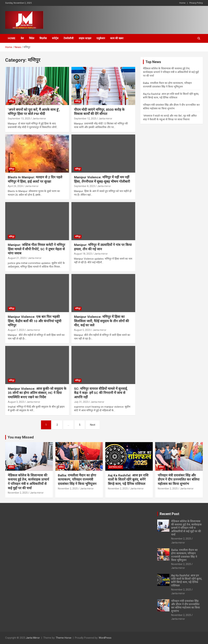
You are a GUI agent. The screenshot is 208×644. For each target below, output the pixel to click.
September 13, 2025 (19, 119)
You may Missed (21, 437)
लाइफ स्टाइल (85, 38)
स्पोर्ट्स (55, 38)
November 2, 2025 (18, 493)
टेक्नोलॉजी (69, 38)
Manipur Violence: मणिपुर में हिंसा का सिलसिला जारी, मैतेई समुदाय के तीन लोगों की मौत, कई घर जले (101, 321)
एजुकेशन (101, 38)
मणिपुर (12, 101)
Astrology (115, 467)
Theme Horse (64, 638)
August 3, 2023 (16, 402)
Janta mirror (39, 119)
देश (22, 38)
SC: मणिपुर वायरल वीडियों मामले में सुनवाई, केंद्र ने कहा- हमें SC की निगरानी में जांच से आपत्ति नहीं (101, 393)
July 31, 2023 (81, 402)
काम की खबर (117, 38)
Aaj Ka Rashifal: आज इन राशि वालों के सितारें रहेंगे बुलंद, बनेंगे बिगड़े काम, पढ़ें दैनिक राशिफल (128, 480)
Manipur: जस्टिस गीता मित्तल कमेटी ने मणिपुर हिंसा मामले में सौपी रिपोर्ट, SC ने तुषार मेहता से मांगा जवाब (36, 249)
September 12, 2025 (85, 119)
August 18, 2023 (83, 254)
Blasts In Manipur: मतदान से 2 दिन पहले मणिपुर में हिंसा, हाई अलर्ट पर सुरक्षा (35, 179)
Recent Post (169, 514)
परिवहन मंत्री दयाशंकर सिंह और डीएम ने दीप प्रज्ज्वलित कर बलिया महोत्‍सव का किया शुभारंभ (179, 480)
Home (182, 3)
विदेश (32, 38)
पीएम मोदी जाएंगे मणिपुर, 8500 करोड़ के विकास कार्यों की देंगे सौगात (99, 112)
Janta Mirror (33, 638)
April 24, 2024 (15, 186)
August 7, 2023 (16, 330)
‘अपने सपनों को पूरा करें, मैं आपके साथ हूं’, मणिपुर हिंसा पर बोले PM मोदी (34, 112)
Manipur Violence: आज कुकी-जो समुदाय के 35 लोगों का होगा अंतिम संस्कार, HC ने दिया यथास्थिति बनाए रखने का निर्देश (37, 393)
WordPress (105, 638)
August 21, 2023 (17, 258)
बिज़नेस (43, 38)
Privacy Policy (196, 3)
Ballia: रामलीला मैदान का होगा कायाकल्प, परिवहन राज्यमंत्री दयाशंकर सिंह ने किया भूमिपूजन (77, 480)
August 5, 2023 (82, 330)
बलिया (11, 467)
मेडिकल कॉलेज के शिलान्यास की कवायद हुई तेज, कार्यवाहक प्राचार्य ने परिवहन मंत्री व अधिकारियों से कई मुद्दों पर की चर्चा (171, 72)
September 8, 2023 (85, 186)
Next (93, 425)
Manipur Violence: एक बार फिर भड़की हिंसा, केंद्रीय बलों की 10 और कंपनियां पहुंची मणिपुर (35, 321)
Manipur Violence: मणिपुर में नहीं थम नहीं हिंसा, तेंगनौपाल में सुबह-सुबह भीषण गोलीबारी (102, 179)
